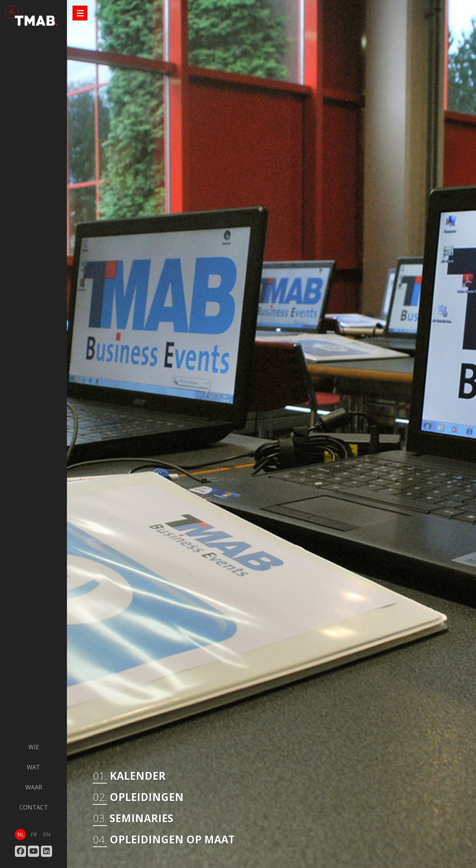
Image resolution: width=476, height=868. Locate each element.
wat (33, 767)
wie (34, 747)
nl (21, 834)
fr (34, 834)
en (47, 834)
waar (34, 787)
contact (34, 807)
